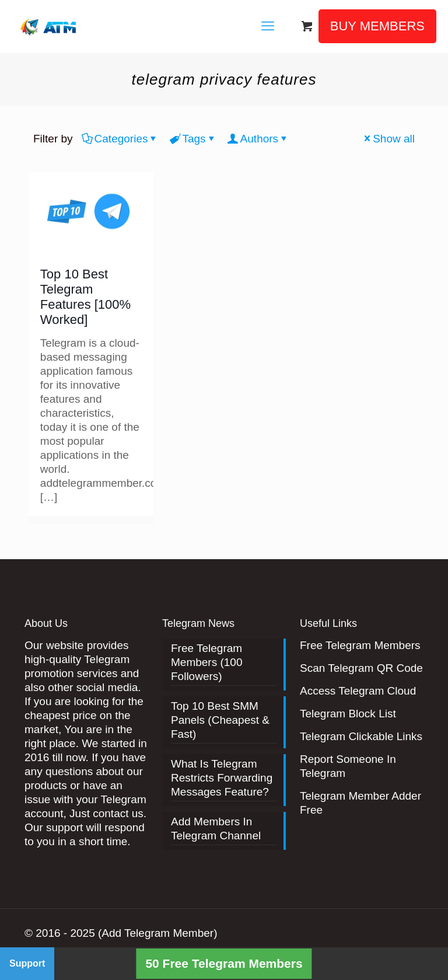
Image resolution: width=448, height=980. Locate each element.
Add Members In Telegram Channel (216, 829)
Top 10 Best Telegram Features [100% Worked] (85, 297)
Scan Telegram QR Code (361, 668)
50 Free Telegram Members (224, 963)
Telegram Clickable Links (361, 736)
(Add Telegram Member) (158, 933)
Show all (388, 139)
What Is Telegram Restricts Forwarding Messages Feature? (222, 778)
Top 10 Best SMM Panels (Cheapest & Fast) (220, 720)
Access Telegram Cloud (358, 691)
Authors (258, 139)
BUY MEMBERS (377, 26)
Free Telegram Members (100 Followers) (207, 662)
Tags (193, 139)
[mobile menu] (268, 26)
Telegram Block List (348, 714)
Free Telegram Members (360, 645)
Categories (120, 139)
